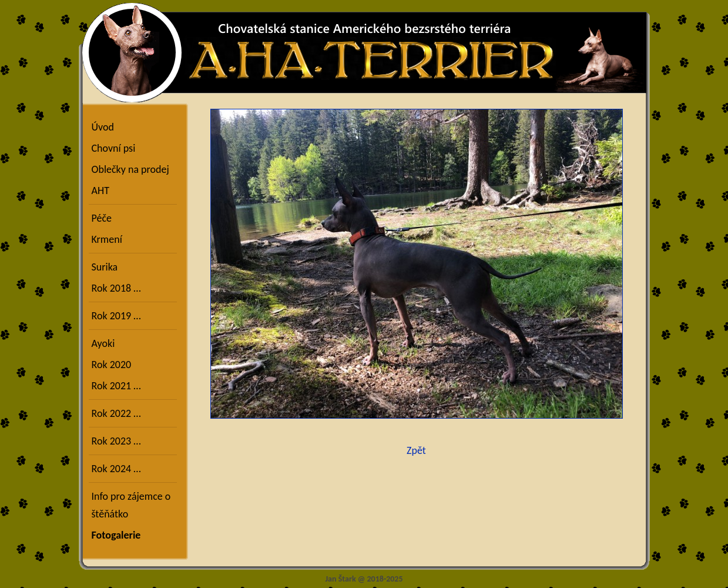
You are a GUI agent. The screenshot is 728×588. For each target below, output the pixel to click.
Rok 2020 (112, 365)
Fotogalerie (116, 535)
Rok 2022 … (116, 413)
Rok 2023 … (116, 441)
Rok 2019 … (116, 316)
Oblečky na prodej (130, 169)
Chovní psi (114, 148)
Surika (105, 267)
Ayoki (103, 343)
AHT (100, 191)
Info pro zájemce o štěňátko (131, 505)
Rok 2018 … (116, 288)
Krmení (107, 239)
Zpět (416, 450)
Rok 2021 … (116, 386)
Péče (102, 218)
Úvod (103, 127)
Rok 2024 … (116, 469)
